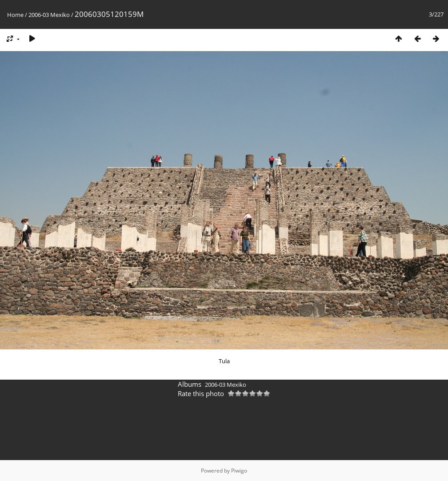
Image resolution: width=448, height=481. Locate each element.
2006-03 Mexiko (49, 15)
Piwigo (239, 471)
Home (15, 15)
